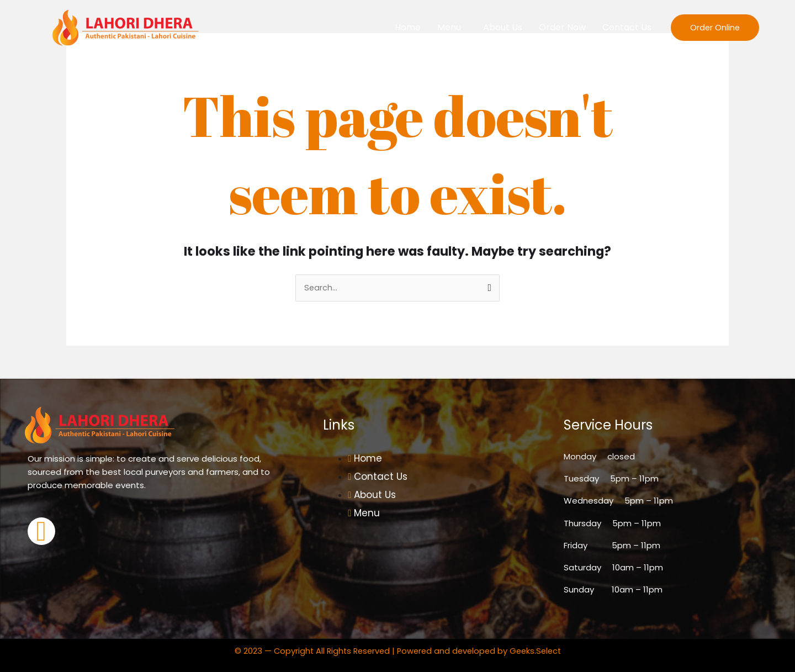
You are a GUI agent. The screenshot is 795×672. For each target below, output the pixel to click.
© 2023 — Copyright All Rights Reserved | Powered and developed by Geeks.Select (397, 651)
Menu (449, 27)
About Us (503, 27)
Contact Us (627, 27)
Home (408, 27)
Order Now (562, 27)
